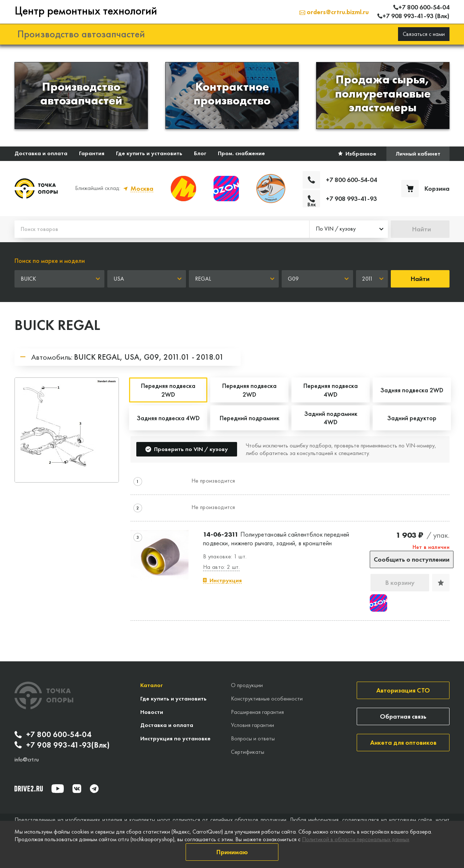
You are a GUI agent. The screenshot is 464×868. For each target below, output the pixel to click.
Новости (152, 712)
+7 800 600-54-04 (53, 735)
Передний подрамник (250, 418)
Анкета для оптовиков (403, 742)
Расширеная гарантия (257, 712)
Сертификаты (248, 752)
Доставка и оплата (41, 153)
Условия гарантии (252, 725)
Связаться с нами (424, 34)
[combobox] (349, 229)
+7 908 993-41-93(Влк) (62, 745)
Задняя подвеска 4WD (168, 418)
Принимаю (232, 852)
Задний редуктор (412, 418)
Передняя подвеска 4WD (331, 390)
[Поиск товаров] (162, 229)
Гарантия (92, 153)
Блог (200, 153)
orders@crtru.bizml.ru (334, 12)
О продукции (247, 685)
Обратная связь (403, 716)
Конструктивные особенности (267, 698)
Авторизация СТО (403, 690)
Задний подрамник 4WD (331, 418)
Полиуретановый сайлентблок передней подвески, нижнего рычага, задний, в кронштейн (276, 538)
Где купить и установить (149, 153)
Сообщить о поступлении (412, 559)
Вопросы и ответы (253, 738)
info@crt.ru (27, 760)
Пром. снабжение (241, 153)
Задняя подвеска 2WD (412, 390)
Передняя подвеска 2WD (249, 390)
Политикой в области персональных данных (356, 839)
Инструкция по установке (175, 738)
